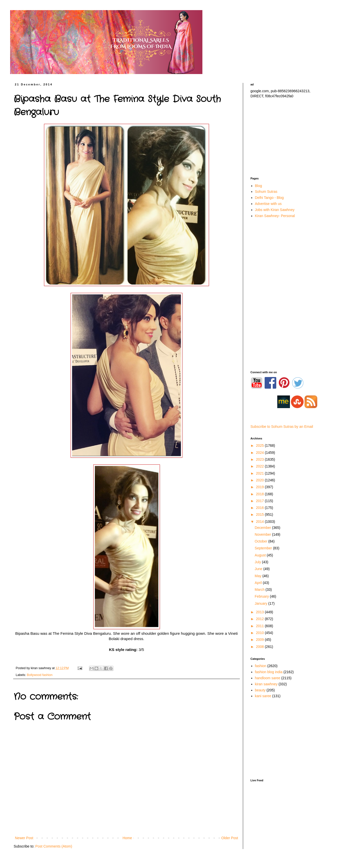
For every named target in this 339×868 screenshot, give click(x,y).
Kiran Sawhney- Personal (275, 216)
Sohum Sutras (266, 192)
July (258, 562)
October (262, 541)
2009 (260, 640)
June (259, 569)
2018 (260, 494)
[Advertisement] (286, 138)
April (259, 583)
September (264, 548)
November (263, 534)
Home (127, 838)
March (260, 590)
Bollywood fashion (40, 675)
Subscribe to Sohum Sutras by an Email (282, 427)
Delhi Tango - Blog (269, 198)
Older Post (230, 838)
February (262, 596)
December (263, 528)
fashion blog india (269, 672)
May (259, 576)
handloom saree (268, 678)
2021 (260, 473)
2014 (260, 522)
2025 (260, 445)
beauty (260, 690)
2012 (260, 619)
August (261, 555)
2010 (260, 633)
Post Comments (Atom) (54, 846)
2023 (260, 459)
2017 (260, 501)
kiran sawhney (266, 684)
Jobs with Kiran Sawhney (275, 210)
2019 (260, 487)
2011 (260, 626)
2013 (260, 612)
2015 (260, 514)
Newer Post (24, 838)
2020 (260, 480)
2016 (260, 508)
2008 (260, 647)
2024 (260, 453)
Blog (259, 186)
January (262, 603)
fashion (261, 666)
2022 (260, 466)
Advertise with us (268, 204)
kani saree (263, 696)
